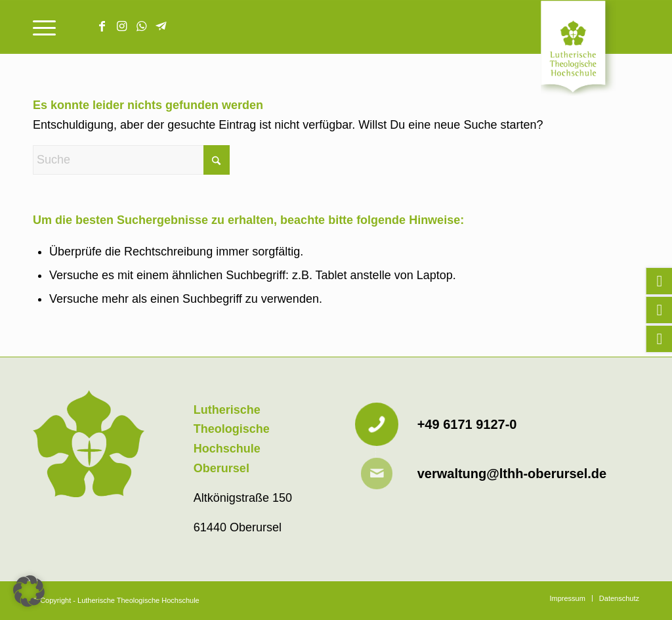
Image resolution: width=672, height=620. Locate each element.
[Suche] (131, 160)
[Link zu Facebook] (102, 26)
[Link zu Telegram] (161, 26)
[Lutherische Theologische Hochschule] (590, 50)
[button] (29, 591)
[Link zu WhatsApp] (141, 26)
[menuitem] (44, 27)
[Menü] (44, 27)
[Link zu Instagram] (121, 26)
